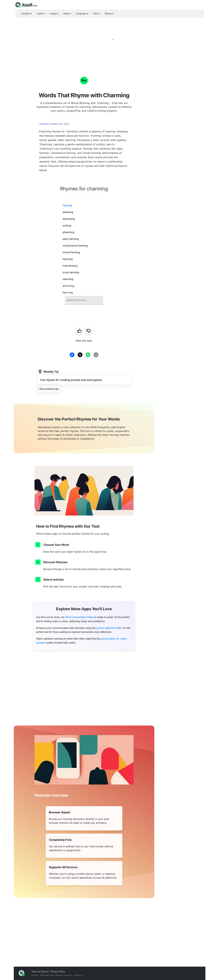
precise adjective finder (109, 628)
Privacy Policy (58, 971)
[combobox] (84, 300)
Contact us (78, 975)
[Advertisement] (180, 115)
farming (67, 205)
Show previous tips (49, 389)
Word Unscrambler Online (79, 617)
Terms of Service (40, 971)
